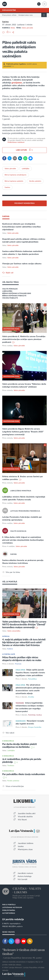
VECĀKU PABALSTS (10, 298)
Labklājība (26, 169)
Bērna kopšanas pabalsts (14, 181)
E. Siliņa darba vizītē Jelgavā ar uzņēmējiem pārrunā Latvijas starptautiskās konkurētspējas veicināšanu (23, 540)
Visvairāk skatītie (25, 817)
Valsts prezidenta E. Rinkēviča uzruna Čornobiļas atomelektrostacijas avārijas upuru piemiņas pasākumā (24, 339)
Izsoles (21, 846)
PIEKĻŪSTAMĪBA (9, 910)
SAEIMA (6, 216)
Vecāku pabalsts (35, 181)
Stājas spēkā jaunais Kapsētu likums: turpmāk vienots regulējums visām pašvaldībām (30, 673)
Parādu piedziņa (13, 781)
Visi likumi (22, 820)
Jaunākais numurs (25, 873)
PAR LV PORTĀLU (9, 905)
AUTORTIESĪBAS (9, 913)
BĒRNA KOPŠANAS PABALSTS (14, 296)
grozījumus (17, 83)
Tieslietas (11, 766)
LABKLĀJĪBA (7, 291)
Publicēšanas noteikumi (16, 142)
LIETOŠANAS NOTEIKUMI (12, 908)
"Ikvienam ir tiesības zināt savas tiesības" (23, 952)
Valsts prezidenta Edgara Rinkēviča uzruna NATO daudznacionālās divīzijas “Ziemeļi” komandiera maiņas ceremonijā (24, 625)
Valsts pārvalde (27, 28)
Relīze (13, 28)
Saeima (5, 22)
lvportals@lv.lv (15, 924)
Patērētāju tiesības (35, 715)
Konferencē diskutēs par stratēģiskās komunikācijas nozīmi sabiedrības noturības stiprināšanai (21, 227)
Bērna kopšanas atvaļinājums (16, 175)
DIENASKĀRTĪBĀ (9, 10)
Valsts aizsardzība (14, 631)
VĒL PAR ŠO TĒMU (10, 282)
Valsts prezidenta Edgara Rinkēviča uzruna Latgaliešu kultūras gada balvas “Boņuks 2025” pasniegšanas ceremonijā (23, 432)
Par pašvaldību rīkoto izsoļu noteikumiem (24, 774)
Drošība (31, 697)
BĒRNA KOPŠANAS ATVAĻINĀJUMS (17, 293)
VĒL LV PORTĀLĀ (10, 582)
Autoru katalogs (25, 876)
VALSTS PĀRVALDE (10, 289)
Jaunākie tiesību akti (27, 814)
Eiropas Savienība (35, 727)
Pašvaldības (32, 679)
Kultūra (10, 649)
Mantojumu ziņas (25, 849)
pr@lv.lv (20, 927)
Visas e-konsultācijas (15, 786)
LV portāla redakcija (13, 919)
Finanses (18, 664)
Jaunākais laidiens (26, 843)
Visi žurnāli (22, 879)
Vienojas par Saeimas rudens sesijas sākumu (22, 264)
